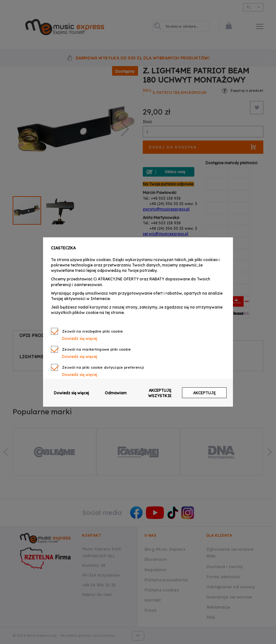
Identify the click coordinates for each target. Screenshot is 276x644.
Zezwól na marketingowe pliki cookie (97, 349)
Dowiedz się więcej (80, 338)
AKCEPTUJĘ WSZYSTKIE (160, 393)
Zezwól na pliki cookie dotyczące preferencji (103, 367)
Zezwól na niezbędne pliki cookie (93, 331)
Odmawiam (116, 393)
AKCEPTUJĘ (204, 393)
